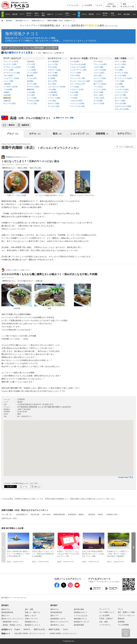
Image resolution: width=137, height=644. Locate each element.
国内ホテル (6, 609)
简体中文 (27, 629)
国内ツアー (6, 616)
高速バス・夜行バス (32, 612)
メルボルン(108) (33, 101)
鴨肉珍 (101, 515)
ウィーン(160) (75, 73)
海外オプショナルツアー (60, 622)
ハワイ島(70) (53, 95)
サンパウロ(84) (120, 76)
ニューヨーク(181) (122, 90)
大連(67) (7, 92)
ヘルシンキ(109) (100, 70)
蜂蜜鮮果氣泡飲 (59, 515)
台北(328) (7, 95)
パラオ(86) (52, 90)
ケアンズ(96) (8, 70)
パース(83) (31, 67)
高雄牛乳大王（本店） (10, 518)
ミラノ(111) (98, 87)
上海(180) (7, 84)
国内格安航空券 (7, 612)
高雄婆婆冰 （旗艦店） (77, 515)
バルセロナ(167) (76, 101)
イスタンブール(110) (78, 67)
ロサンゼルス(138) (122, 109)
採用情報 (121, 622)
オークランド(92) (10, 64)
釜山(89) (30, 76)
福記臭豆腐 (35, 515)
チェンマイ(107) (10, 103)
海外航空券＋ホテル (58, 619)
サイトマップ (104, 609)
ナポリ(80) (74, 92)
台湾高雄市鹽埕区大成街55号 (35, 404)
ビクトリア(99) (120, 95)
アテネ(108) (75, 62)
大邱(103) (30, 62)
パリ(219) (74, 98)
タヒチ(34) (52, 84)
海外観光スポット (81, 612)
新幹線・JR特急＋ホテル (12, 625)
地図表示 (25, 125)
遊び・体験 (29, 609)
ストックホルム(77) (77, 84)
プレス (120, 609)
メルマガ (99, 5)
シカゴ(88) (119, 84)
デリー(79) (31, 64)
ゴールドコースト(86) (12, 73)
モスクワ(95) (98, 92)
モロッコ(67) (98, 95)
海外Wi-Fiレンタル (57, 625)
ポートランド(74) (121, 98)
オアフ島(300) (53, 62)
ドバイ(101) (75, 87)
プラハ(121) (98, 62)
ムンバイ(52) (32, 98)
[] (111, 26)
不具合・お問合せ (106, 619)
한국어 (66, 629)
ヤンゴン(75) (32, 103)
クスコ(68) (119, 70)
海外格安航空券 (56, 612)
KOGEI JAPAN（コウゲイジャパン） (64, 634)
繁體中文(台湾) (39, 629)
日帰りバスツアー (32, 619)
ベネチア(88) (98, 67)
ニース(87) (74, 95)
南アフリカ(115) (100, 84)
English (17, 629)
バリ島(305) (52, 92)
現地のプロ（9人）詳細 (65, 118)
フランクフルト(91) (77, 106)
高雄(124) (7, 98)
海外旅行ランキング (81, 622)
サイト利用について (107, 612)
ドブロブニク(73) (77, 90)
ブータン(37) (32, 78)
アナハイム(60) (120, 62)
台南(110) (7, 101)
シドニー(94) (8, 81)
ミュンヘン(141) (100, 90)
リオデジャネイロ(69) (123, 106)
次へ (134, 547)
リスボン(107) (99, 98)
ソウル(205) (8, 90)
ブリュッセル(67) (100, 64)
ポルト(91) (98, 76)
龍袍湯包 (92, 515)
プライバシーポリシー (126, 615)
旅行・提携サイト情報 (126, 612)
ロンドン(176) (99, 103)
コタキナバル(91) (54, 70)
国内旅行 (5, 605)
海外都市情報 (79, 625)
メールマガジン (105, 625)
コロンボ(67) (8, 76)
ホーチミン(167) (33, 87)
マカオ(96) (31, 92)
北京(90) (30, 81)
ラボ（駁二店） (7, 515)
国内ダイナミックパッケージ (12, 619)
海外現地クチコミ (22, 34)
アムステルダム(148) (78, 64)
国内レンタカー (31, 616)
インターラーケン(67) (78, 70)
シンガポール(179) (10, 87)
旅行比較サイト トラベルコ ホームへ (14, 598)
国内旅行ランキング (32, 625)
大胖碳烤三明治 (112, 515)
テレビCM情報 (123, 625)
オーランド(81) (120, 64)
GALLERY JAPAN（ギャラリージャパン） (30, 634)
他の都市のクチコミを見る (35, 53)
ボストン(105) (120, 101)
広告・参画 (103, 622)
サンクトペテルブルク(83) (80, 81)
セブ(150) (51, 78)
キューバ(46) (119, 67)
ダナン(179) (52, 81)
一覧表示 (11, 125)
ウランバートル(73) (11, 62)
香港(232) (30, 90)
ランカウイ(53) (53, 106)
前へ (3, 547)
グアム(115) (52, 67)
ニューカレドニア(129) (56, 87)
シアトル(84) (119, 81)
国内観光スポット (32, 622)
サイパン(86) (53, 73)
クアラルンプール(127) (12, 67)
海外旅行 (54, 605)
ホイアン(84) (32, 84)
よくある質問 (87, 5)
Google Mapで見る (126, 477)
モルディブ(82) (53, 103)
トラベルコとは (73, 5)
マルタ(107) (98, 81)
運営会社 (121, 619)
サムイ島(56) (53, 76)
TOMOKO (10, 157)
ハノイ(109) (31, 70)
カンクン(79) (53, 64)
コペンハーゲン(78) (77, 78)
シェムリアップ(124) (11, 78)
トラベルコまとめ (81, 616)
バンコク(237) (32, 73)
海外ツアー (55, 616)
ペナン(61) (52, 101)
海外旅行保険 (79, 609)
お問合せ (111, 5)
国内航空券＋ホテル (10, 622)
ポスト (12, 486)
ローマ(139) (98, 101)
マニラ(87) (31, 95)
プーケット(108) (54, 98)
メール (25, 487)
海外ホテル (55, 609)
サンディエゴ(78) (121, 73)
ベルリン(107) (99, 73)
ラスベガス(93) (120, 103)
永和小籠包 (46, 515)
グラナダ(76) (75, 76)
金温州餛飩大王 (22, 515)
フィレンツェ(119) (77, 103)
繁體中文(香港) (54, 629)
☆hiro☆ (9, 270)
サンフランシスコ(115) (123, 78)
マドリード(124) (100, 78)
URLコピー (38, 487)
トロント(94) (119, 87)
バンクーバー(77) (121, 92)
